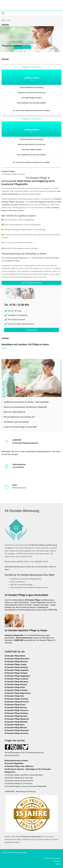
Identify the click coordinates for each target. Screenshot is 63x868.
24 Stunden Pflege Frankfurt (16, 690)
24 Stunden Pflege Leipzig (15, 664)
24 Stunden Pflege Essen (15, 705)
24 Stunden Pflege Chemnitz (16, 699)
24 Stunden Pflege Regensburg (17, 693)
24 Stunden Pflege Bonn (15, 725)
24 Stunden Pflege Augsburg (17, 670)
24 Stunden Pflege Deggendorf (18, 676)
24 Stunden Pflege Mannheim (17, 730)
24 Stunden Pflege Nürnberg (16, 682)
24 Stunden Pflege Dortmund (17, 702)
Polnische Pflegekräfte (14, 763)
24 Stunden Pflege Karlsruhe (16, 733)
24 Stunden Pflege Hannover (16, 710)
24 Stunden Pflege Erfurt (15, 687)
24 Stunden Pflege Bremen (16, 707)
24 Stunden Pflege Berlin (15, 656)
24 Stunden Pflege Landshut (16, 679)
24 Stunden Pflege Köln (14, 696)
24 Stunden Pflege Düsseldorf (17, 659)
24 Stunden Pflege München (16, 662)
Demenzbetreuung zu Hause (16, 761)
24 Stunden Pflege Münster (16, 728)
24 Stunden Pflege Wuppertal (17, 719)
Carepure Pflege (8, 171)
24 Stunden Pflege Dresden (16, 685)
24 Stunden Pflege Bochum (16, 716)
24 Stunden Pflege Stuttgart (16, 673)
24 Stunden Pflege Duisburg (16, 713)
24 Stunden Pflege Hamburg (16, 667)
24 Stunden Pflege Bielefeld (16, 722)
